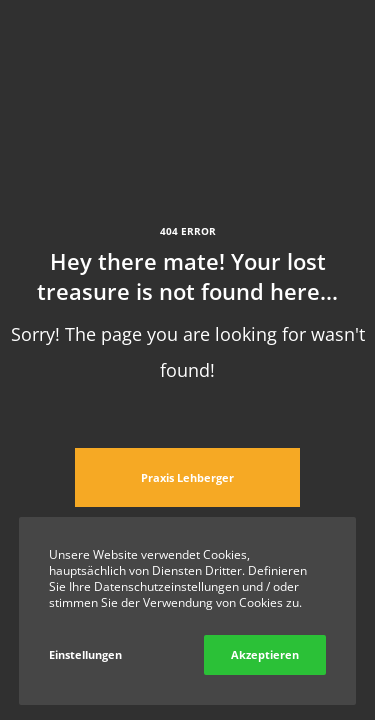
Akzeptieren (265, 654)
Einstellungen (85, 654)
